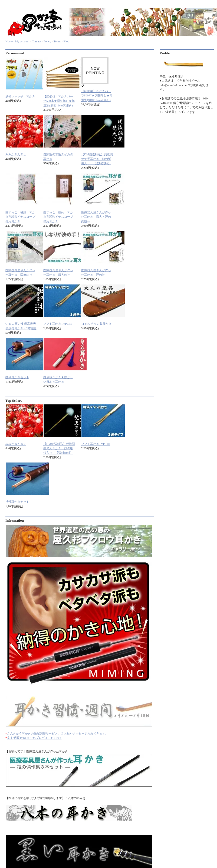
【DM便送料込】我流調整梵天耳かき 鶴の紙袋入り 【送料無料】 (97, 159)
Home (9, 41)
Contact (36, 41)
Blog (66, 41)
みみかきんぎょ (16, 154)
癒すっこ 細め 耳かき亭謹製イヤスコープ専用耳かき (58, 217)
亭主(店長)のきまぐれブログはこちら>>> (34, 738)
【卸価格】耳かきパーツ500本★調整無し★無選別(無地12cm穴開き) (59, 101)
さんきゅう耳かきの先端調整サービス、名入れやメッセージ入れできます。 (58, 733)
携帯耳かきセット (17, 377)
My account (22, 41)
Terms (57, 41)
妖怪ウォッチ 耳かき (20, 96)
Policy (47, 41)
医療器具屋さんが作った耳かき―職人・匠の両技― (96, 217)
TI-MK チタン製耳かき (96, 324)
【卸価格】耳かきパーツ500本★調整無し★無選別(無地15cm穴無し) (97, 95)
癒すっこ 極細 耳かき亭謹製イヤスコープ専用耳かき (20, 217)
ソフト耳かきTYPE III (58, 324)
